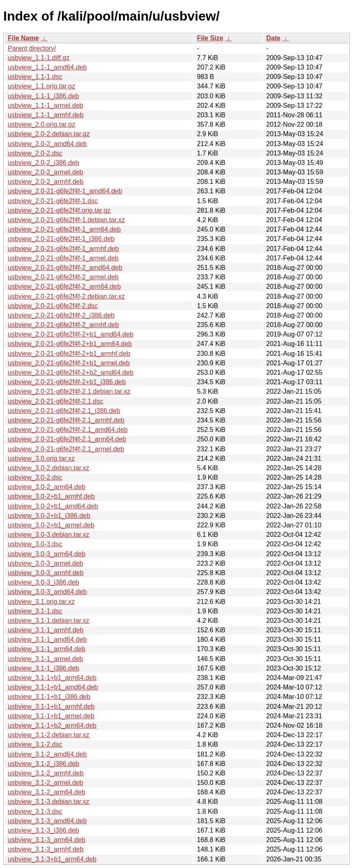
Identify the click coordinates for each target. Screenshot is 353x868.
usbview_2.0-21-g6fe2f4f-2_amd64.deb (65, 268)
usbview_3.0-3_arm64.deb (47, 554)
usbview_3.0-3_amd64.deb (47, 592)
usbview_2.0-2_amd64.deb (47, 144)
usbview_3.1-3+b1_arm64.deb (52, 859)
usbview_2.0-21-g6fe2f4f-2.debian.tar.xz (66, 296)
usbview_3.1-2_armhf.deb (46, 773)
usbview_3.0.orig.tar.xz (41, 458)
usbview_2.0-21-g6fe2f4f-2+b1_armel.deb (69, 363)
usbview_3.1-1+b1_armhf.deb (51, 707)
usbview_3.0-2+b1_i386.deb (49, 516)
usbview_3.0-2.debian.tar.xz (48, 468)
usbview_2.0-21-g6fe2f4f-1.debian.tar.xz (66, 220)
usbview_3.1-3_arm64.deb (47, 840)
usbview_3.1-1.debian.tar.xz (48, 621)
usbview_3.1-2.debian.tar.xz (48, 735)
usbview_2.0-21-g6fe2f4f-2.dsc (53, 306)
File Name (23, 38)
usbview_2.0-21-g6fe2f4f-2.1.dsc (55, 401)
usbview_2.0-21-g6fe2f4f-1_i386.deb (61, 239)
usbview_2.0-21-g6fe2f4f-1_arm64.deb (64, 229)
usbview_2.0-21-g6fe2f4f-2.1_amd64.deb (68, 430)
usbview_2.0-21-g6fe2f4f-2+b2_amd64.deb (71, 372)
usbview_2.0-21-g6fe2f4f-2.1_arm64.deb (67, 439)
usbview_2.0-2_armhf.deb (46, 182)
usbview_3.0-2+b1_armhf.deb (51, 496)
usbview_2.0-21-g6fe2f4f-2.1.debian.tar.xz (69, 391)
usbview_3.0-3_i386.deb (43, 582)
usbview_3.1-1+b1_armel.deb (51, 716)
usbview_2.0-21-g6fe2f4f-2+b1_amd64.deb (71, 334)
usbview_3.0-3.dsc (35, 544)
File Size (210, 38)
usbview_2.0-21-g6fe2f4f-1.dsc (53, 201)
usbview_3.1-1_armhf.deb (46, 630)
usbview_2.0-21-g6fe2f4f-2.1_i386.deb (64, 411)
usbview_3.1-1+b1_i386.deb (49, 697)
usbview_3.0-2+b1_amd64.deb (53, 506)
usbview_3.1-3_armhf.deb (46, 849)
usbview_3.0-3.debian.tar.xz (48, 535)
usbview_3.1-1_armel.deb (45, 659)
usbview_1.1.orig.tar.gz (42, 86)
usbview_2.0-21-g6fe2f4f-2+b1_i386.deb (67, 382)
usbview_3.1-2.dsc (35, 744)
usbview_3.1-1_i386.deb (43, 668)
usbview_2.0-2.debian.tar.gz (49, 134)
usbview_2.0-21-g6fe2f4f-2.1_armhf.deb (66, 420)
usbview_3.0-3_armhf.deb (46, 573)
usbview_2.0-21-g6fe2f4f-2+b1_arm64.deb (70, 344)
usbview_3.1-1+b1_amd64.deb (53, 687)
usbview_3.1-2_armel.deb (45, 783)
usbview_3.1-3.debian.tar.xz (48, 802)
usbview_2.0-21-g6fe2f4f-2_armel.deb (63, 277)
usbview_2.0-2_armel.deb (45, 172)
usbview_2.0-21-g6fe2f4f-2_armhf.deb (63, 325)
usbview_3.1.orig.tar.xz (41, 602)
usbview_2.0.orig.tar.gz (42, 124)
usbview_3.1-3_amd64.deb (47, 821)
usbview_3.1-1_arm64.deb (47, 649)
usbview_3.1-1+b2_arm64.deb (52, 725)
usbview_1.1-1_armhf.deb (46, 115)
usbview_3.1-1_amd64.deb (47, 639)
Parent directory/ (32, 48)
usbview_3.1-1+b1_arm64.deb (52, 678)
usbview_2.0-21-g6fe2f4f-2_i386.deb (61, 315)
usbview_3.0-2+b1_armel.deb (51, 525)
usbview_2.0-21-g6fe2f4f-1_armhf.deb (63, 249)
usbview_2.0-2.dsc (35, 153)
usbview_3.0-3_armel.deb (45, 563)
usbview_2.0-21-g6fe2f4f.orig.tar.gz (59, 210)
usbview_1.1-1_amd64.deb (47, 67)
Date (273, 38)
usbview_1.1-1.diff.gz (39, 58)
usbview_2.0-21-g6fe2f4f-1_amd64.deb (65, 191)
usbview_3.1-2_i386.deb (43, 764)
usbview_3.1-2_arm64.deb (47, 792)
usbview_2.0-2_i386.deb (43, 163)
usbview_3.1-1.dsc (35, 611)
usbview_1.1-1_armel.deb (45, 106)
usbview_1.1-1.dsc (35, 77)
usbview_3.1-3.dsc (35, 811)
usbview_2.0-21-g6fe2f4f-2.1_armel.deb (66, 449)
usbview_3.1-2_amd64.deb (47, 754)
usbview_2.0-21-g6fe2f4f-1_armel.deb (63, 258)
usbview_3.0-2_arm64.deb (47, 487)
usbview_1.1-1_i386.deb (43, 96)
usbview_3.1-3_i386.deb (43, 830)
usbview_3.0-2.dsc (35, 477)
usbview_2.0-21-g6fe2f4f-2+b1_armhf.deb (69, 354)
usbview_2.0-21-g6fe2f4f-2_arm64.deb (64, 287)
